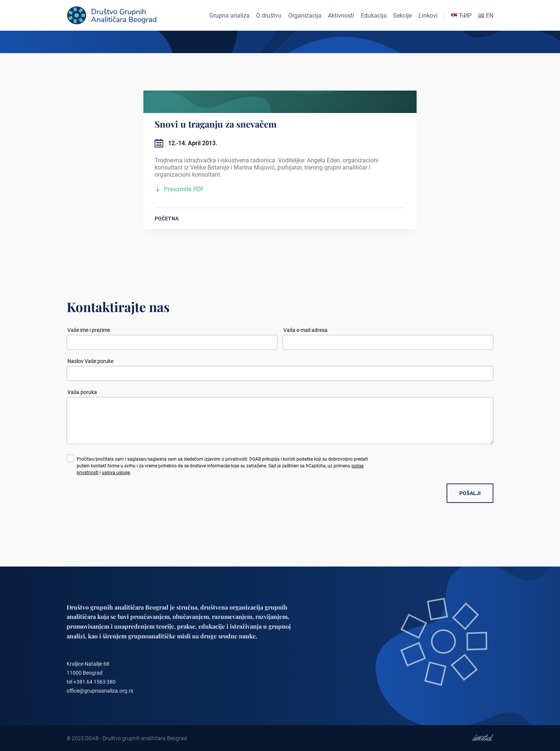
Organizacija (305, 16)
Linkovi (428, 16)
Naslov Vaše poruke (90, 361)
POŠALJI (470, 493)
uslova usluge (116, 473)
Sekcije (402, 16)
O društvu (269, 16)
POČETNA (167, 219)
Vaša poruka (82, 392)
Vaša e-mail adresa (305, 330)
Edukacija (374, 16)
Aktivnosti (341, 16)
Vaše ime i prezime (89, 330)
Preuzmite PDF (184, 189)
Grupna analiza (229, 16)
